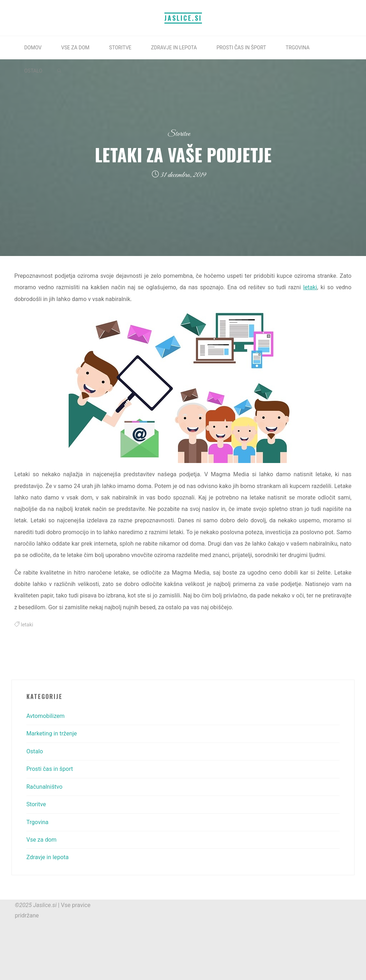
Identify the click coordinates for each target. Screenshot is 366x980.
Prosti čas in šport (50, 769)
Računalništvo (44, 787)
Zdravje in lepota (48, 857)
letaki (310, 288)
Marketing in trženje (52, 733)
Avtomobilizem (46, 716)
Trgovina (38, 822)
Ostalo (35, 751)
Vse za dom (41, 840)
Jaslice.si (183, 18)
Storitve (179, 134)
